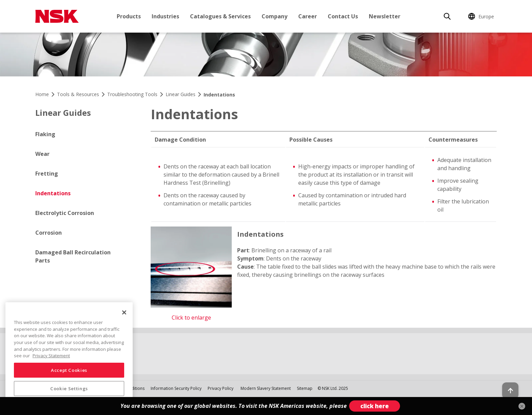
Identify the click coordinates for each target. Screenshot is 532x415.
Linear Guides (63, 113)
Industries (165, 16)
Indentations (53, 193)
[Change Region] (482, 16)
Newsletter (385, 16)
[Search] (447, 16)
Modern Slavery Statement (266, 388)
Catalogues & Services (220, 16)
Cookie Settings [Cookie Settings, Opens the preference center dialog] (69, 389)
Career (308, 16)
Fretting (47, 174)
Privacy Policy (221, 388)
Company (274, 16)
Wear (42, 154)
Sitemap (305, 388)
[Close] (124, 312)
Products (129, 16)
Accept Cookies (69, 370)
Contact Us (343, 16)
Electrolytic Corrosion (65, 213)
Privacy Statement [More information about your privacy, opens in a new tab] (51, 356)
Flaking (45, 134)
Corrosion (49, 233)
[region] (69, 356)
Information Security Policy (176, 388)
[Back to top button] (510, 391)
